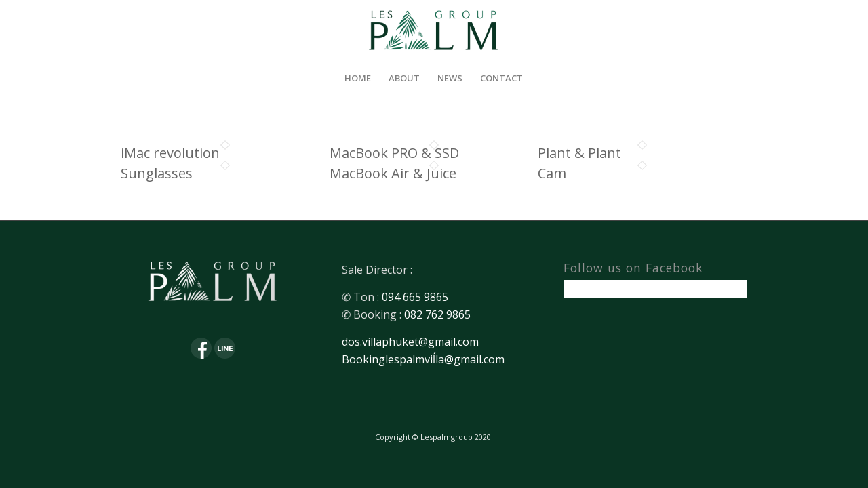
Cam (552, 173)
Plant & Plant (579, 153)
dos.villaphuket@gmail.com (410, 342)
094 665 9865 (415, 297)
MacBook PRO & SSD (394, 153)
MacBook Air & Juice (393, 173)
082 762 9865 (437, 314)
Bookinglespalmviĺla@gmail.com (423, 359)
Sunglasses (157, 173)
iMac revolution (170, 153)
